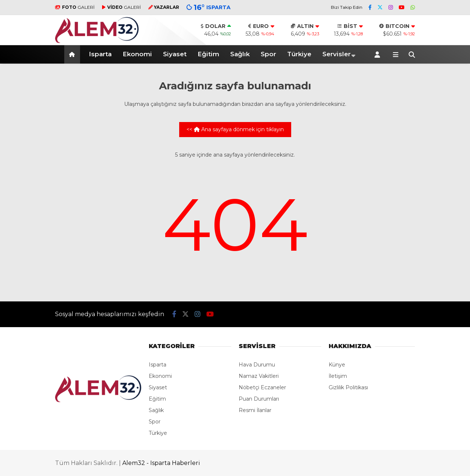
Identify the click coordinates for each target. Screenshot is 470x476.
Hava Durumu (257, 365)
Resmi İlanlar (255, 410)
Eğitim (208, 54)
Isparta (100, 54)
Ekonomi (137, 54)
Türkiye (299, 54)
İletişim (338, 376)
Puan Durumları (259, 399)
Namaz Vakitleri (259, 376)
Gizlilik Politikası (348, 387)
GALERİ (75, 7)
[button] (73, 54)
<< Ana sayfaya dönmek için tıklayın (235, 129)
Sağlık (240, 54)
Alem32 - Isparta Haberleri (161, 463)
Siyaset (175, 54)
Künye (337, 365)
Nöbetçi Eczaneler (262, 387)
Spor (268, 54)
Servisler (337, 54)
